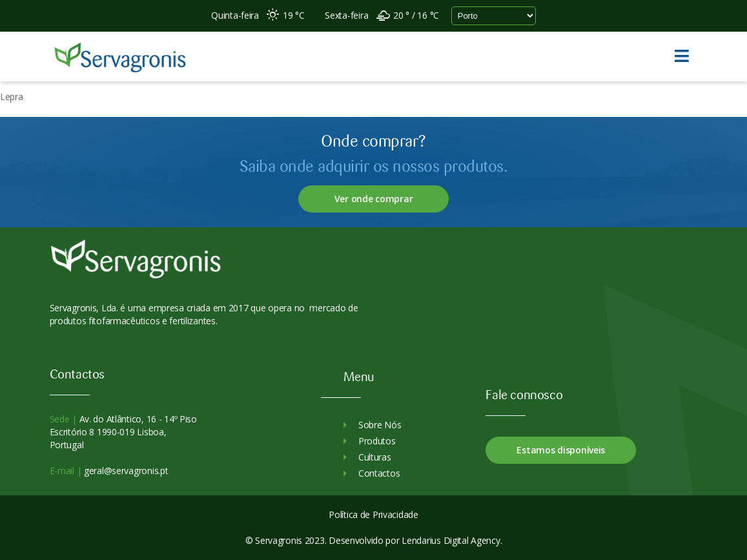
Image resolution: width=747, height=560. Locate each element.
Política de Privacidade (373, 514)
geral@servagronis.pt (125, 471)
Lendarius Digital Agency (451, 540)
